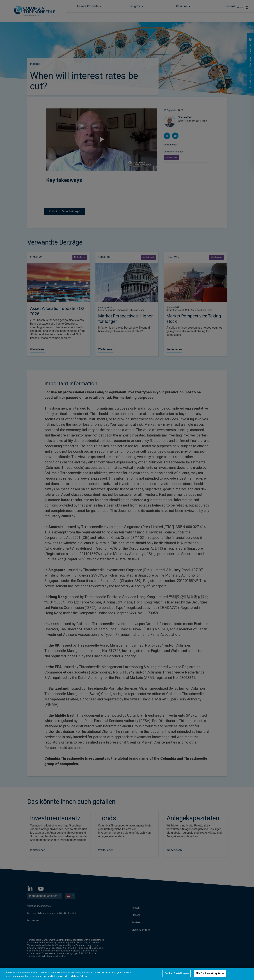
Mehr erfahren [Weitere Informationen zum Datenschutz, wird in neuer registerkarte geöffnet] (79, 976)
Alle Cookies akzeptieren (210, 973)
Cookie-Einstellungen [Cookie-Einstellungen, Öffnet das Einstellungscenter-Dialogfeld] (177, 973)
